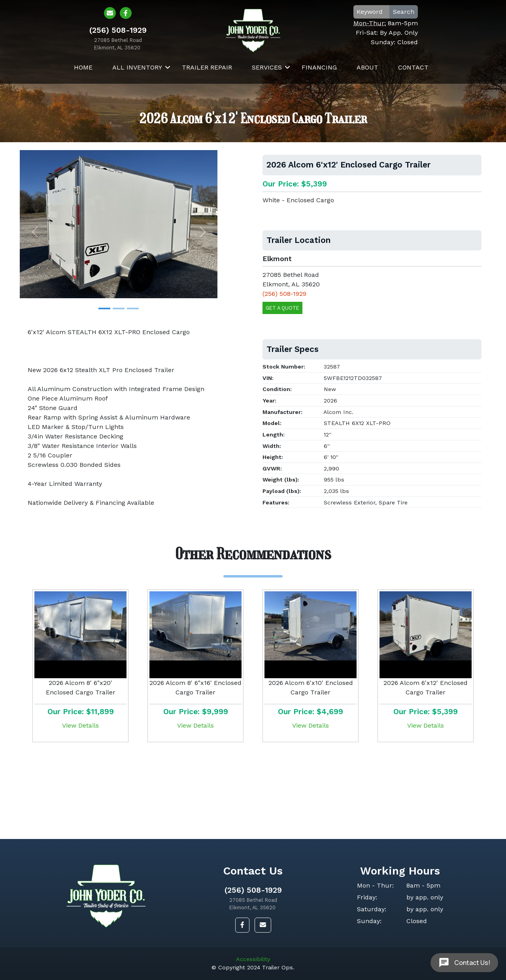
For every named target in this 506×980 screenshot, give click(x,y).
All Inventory (137, 80)
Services (267, 80)
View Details (80, 725)
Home (83, 80)
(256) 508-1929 (253, 890)
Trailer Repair (207, 80)
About (367, 80)
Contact (413, 80)
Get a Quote (282, 308)
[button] (35, 232)
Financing (319, 80)
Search (410, 18)
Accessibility (253, 959)
